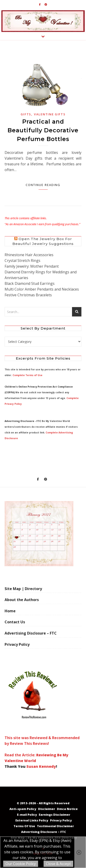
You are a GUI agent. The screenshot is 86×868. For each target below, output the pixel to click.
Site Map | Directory (23, 589)
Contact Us (15, 622)
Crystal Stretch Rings (22, 261)
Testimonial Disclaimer (55, 826)
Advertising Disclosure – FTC (31, 633)
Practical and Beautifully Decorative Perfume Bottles (43, 130)
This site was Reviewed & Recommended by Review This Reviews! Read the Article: (42, 712)
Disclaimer (47, 809)
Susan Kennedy (41, 766)
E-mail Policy (27, 815)
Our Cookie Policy (21, 864)
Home (10, 611)
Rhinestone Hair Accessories (29, 255)
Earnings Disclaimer (54, 815)
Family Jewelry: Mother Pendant (32, 266)
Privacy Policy (17, 644)
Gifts (26, 114)
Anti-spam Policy (23, 809)
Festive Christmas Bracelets (28, 295)
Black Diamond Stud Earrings (30, 283)
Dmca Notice (67, 809)
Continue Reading (43, 185)
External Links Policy (32, 820)
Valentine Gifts (50, 114)
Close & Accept (58, 864)
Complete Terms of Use (28, 375)
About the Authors (22, 600)
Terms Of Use (24, 826)
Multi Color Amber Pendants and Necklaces (42, 289)
